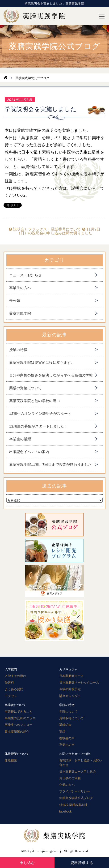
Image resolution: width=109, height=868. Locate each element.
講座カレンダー (70, 696)
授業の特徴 (18, 350)
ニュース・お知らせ (26, 275)
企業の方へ (67, 785)
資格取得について (71, 718)
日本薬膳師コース (71, 676)
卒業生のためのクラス (20, 718)
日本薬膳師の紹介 (17, 732)
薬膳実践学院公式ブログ (76, 798)
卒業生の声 (67, 745)
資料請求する (82, 863)
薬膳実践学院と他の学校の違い (35, 401)
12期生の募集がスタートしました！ (39, 426)
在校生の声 (67, 738)
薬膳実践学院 (20, 313)
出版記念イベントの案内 (29, 452)
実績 (62, 732)
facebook (65, 811)
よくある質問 (14, 689)
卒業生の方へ (20, 288)
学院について (68, 712)
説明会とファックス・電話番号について (45, 229)
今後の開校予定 (70, 689)
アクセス (11, 696)
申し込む (27, 863)
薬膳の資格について (26, 388)
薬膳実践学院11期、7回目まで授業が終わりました (50, 464)
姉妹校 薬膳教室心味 (73, 805)
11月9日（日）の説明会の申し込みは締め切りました (59, 231)
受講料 (9, 682)
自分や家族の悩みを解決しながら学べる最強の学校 (51, 375)
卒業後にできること (19, 712)
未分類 (15, 301)
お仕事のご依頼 (70, 778)
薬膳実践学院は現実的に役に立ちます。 (42, 362)
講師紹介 (65, 725)
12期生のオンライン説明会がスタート (40, 413)
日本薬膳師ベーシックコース (79, 682)
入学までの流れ (15, 676)
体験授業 (11, 760)
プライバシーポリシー (75, 791)
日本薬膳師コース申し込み (78, 772)
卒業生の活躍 (20, 439)
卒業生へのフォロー (19, 725)
